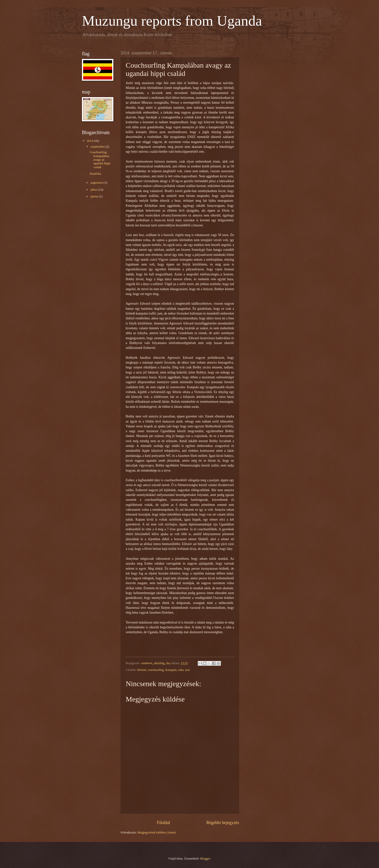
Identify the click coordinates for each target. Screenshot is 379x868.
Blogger (205, 859)
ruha (181, 670)
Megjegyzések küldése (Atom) (157, 832)
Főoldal (164, 823)
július (94, 190)
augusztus (97, 183)
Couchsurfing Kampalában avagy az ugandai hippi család (100, 160)
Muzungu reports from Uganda (172, 21)
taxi (187, 670)
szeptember (98, 147)
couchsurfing (156, 670)
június (95, 196)
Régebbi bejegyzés (223, 823)
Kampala (171, 670)
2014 (90, 141)
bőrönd (142, 670)
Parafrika (95, 174)
